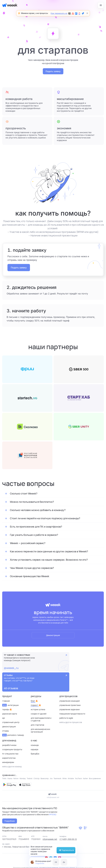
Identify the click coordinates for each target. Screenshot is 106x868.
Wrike (65, 778)
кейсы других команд (12, 766)
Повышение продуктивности (72, 714)
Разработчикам (9, 745)
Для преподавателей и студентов (41, 719)
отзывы (6, 731)
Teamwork (57, 778)
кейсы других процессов (71, 722)
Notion (16, 778)
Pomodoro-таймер (13, 735)
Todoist (30, 778)
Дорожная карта (10, 714)
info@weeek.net (53, 797)
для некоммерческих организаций (40, 730)
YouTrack (78, 778)
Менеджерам (8, 762)
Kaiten (85, 778)
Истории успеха (38, 709)
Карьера (35, 749)
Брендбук (35, 754)
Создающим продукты (12, 749)
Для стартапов (37, 725)
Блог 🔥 (34, 701)
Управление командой (69, 701)
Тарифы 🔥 (7, 709)
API (4, 718)
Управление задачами (69, 709)
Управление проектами (70, 705)
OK (56, 862)
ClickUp (37, 778)
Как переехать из (67, 13)
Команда (35, 745)
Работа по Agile (66, 718)
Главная (6, 701)
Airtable (71, 778)
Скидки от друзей (39, 714)
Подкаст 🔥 (36, 705)
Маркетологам (9, 758)
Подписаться (66, 850)
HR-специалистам (10, 754)
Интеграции (10, 705)
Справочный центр (11, 722)
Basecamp (45, 778)
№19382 (53, 814)
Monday (23, 778)
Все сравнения (95, 778)
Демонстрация (53, 635)
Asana (10, 778)
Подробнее (40, 863)
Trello (4, 778)
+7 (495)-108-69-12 (68, 839)
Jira (51, 778)
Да (64, 862)
